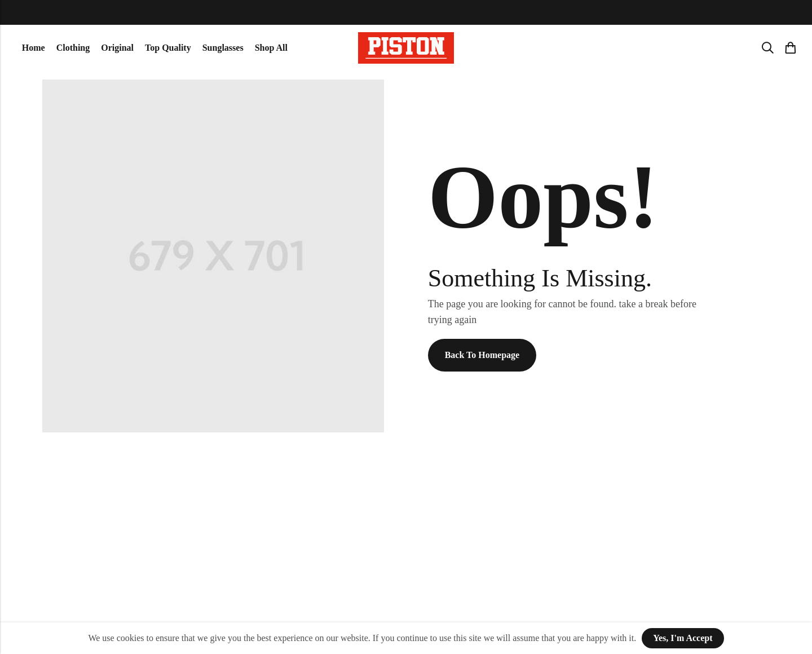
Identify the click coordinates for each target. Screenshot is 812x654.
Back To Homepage (482, 355)
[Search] (767, 48)
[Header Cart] (790, 48)
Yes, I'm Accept (683, 638)
